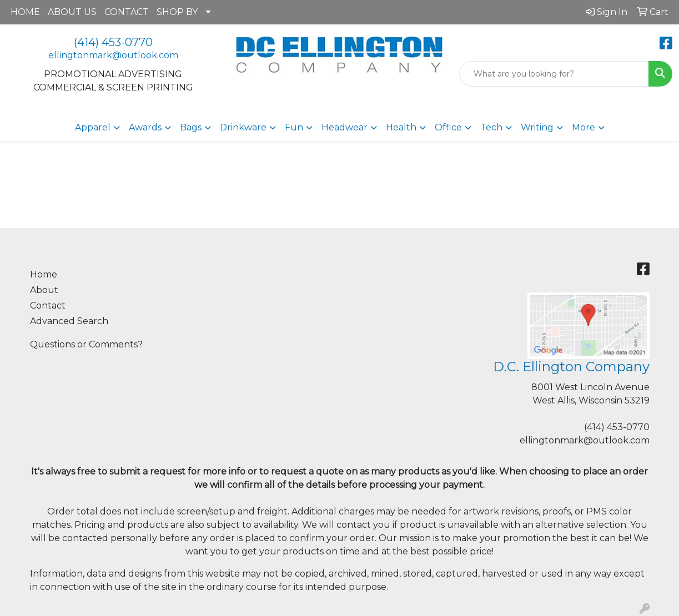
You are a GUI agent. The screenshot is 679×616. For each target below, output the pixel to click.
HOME (25, 12)
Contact (48, 306)
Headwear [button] (344, 127)
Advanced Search (69, 321)
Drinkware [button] (243, 127)
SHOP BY (177, 12)
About (44, 290)
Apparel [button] (93, 127)
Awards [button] (145, 127)
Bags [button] (191, 127)
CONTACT (127, 12)
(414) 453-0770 (113, 42)
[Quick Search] (554, 74)
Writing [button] (537, 127)
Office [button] (448, 127)
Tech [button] (491, 127)
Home (44, 274)
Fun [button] (294, 127)
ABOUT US (72, 12)
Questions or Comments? (86, 344)
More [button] (584, 127)
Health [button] (401, 127)
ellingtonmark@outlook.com (113, 55)
